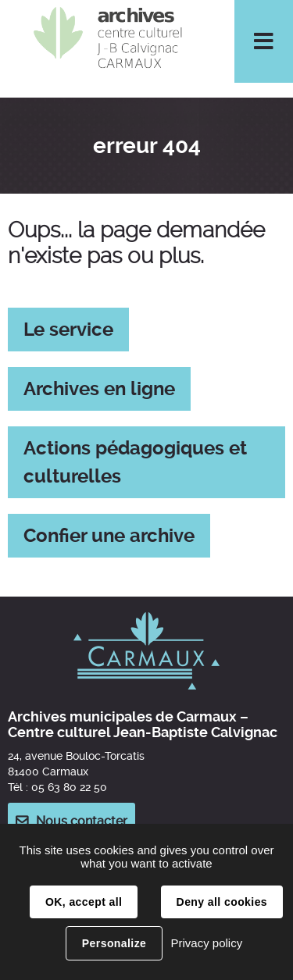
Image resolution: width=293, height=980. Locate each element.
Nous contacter (82, 821)
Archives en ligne (99, 389)
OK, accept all (84, 902)
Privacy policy (206, 943)
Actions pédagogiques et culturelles (135, 462)
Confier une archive (109, 536)
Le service (68, 330)
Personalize (114, 943)
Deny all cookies (222, 902)
